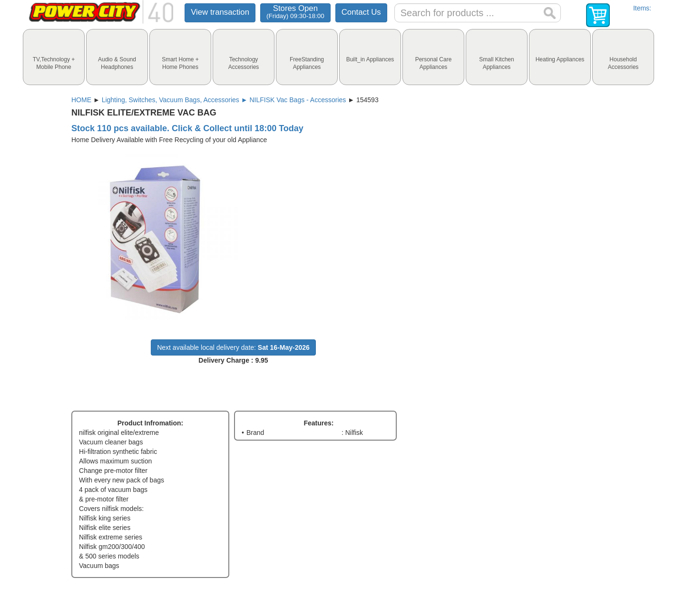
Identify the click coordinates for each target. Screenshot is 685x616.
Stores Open (295, 12)
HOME (81, 100)
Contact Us (361, 12)
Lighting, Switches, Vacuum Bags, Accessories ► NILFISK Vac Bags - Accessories (224, 100)
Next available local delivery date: (233, 347)
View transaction (220, 12)
